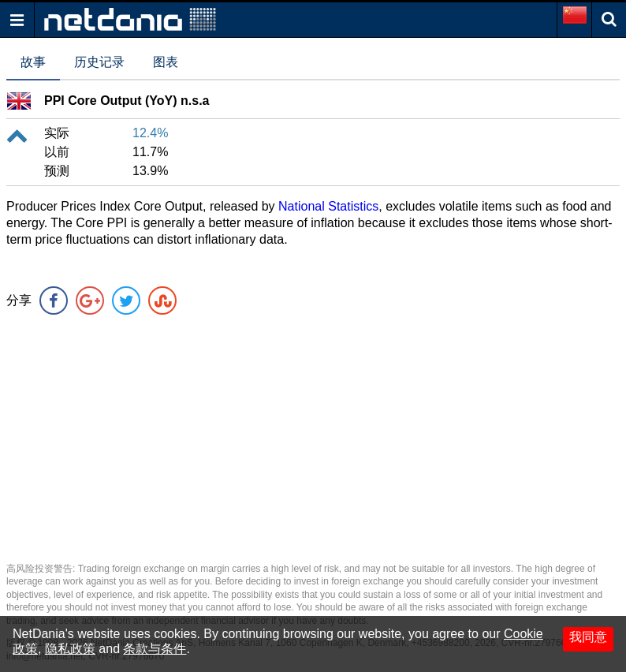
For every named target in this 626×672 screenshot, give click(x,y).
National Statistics (328, 206)
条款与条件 (155, 649)
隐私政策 (70, 649)
